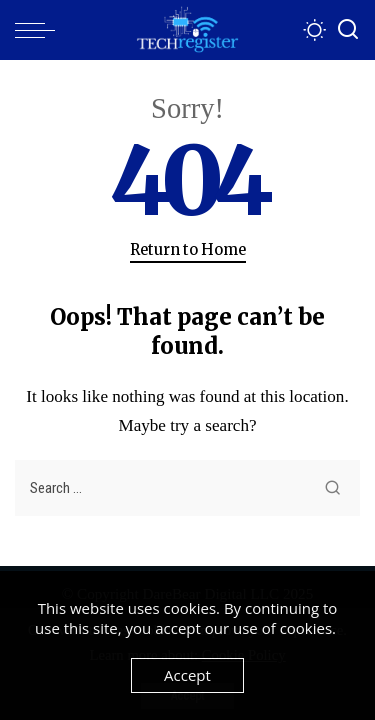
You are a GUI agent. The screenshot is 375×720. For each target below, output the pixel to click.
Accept (187, 675)
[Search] (348, 30)
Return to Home (188, 250)
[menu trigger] (40, 30)
